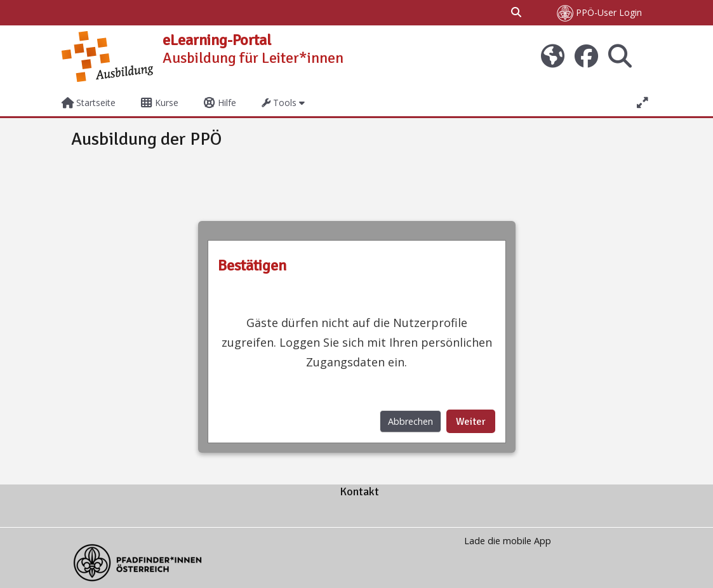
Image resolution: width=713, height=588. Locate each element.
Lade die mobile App (508, 541)
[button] (517, 13)
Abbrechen (410, 421)
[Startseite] (107, 56)
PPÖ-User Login (599, 13)
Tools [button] (279, 103)
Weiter (471, 422)
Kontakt (359, 491)
